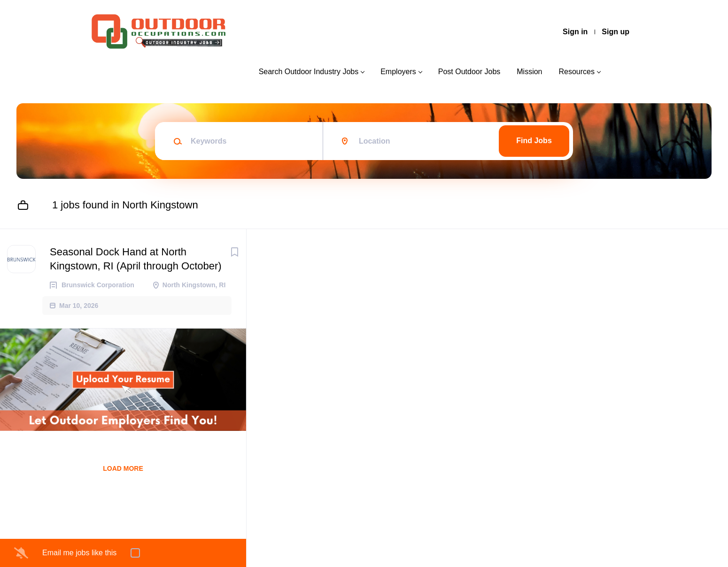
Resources (577, 72)
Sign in (575, 32)
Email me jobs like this (79, 553)
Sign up (616, 32)
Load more (123, 468)
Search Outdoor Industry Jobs (309, 72)
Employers (398, 72)
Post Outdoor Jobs (469, 72)
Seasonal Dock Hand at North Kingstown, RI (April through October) (136, 259)
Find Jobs (534, 141)
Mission (529, 72)
